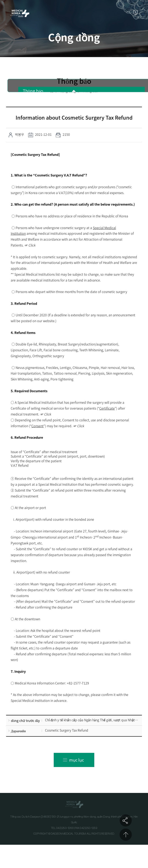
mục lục (77, 760)
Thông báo (33, 91)
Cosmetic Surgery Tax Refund (67, 730)
